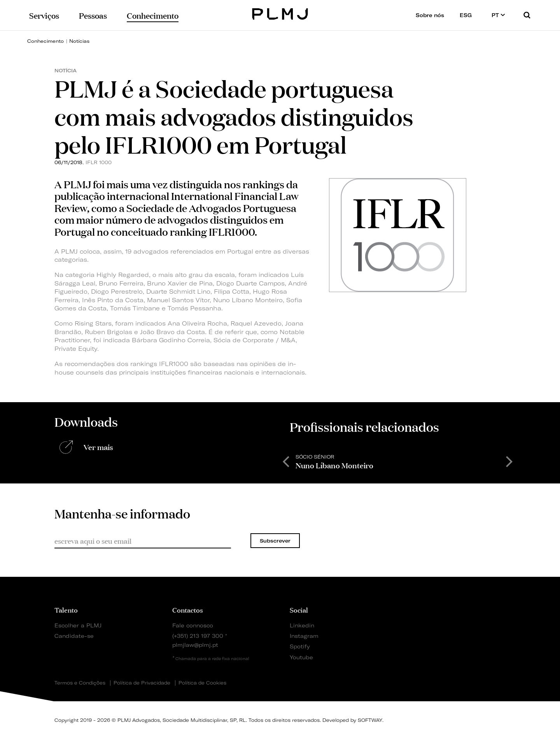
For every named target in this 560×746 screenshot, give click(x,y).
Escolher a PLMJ (78, 625)
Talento (66, 609)
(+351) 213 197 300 (198, 636)
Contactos (188, 609)
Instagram (304, 636)
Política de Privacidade (142, 683)
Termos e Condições (80, 683)
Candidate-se (74, 636)
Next (509, 461)
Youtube (301, 657)
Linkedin (302, 625)
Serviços (44, 15)
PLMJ (280, 13)
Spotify (300, 646)
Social (299, 609)
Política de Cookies (202, 683)
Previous (286, 461)
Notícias (79, 41)
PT (498, 15)
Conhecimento (45, 41)
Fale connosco (193, 625)
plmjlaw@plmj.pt (195, 645)
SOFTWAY (370, 720)
